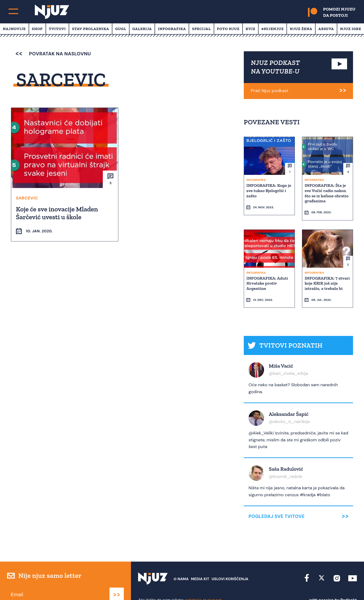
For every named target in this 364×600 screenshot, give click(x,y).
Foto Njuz (228, 29)
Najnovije (14, 29)
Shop (37, 29)
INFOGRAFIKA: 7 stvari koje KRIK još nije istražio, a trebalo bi (326, 277)
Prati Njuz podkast (270, 91)
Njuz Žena (301, 29)
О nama (181, 567)
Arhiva (326, 29)
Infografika (172, 29)
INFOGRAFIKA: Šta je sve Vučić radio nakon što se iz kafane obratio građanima (327, 193)
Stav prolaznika (91, 29)
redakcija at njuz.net (203, 587)
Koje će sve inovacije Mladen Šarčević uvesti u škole (57, 213)
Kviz (251, 29)
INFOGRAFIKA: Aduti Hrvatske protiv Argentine (268, 274)
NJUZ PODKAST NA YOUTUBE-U (276, 67)
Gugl (121, 29)
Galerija (142, 29)
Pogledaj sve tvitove (277, 504)
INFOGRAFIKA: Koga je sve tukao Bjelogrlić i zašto (269, 190)
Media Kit (200, 567)
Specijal (201, 29)
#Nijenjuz (273, 29)
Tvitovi (57, 29)
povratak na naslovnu (53, 54)
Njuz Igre (351, 29)
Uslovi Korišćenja (230, 567)
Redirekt (349, 587)
